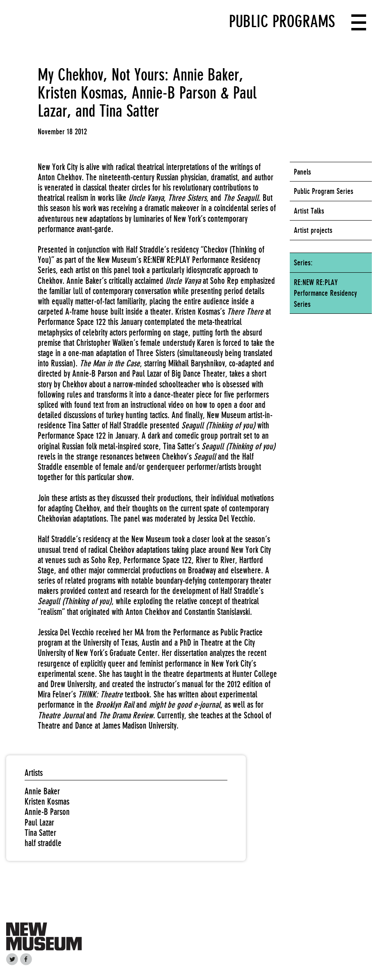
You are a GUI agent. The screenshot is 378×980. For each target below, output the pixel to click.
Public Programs (282, 21)
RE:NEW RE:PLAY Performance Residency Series (325, 293)
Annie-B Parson (47, 812)
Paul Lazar (39, 822)
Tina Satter (40, 833)
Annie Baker (42, 791)
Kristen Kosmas (47, 802)
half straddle (43, 843)
